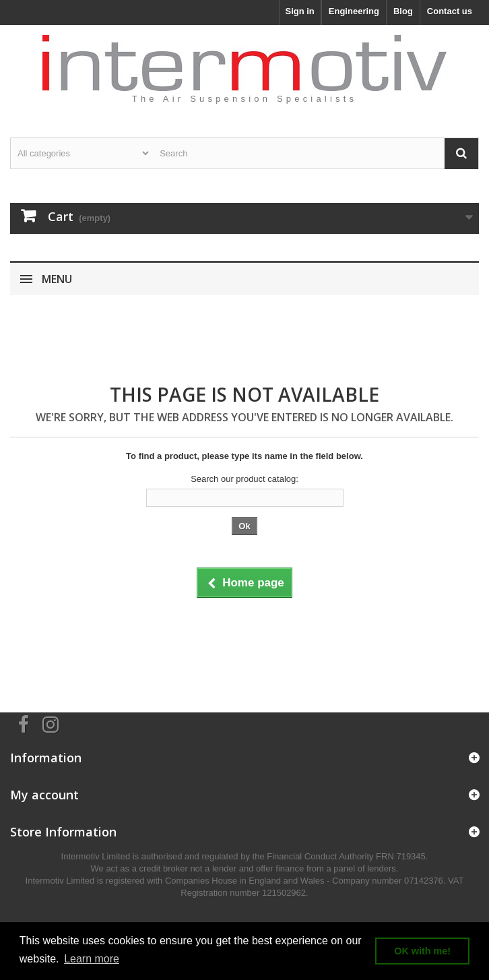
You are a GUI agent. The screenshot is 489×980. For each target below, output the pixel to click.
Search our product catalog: (244, 479)
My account (44, 795)
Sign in (299, 11)
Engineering (354, 11)
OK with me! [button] (422, 951)
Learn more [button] (92, 959)
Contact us (450, 11)
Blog (403, 11)
